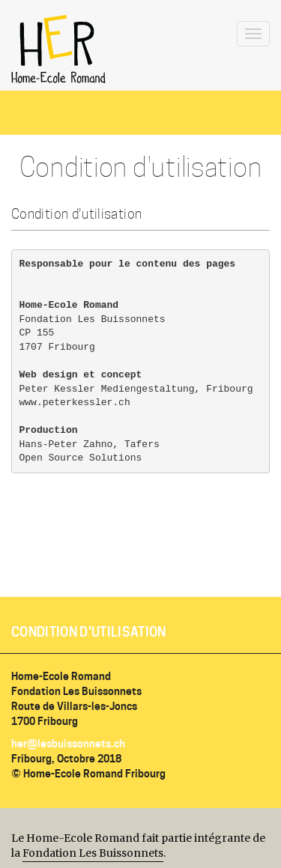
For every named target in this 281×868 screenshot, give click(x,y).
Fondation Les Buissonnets (93, 853)
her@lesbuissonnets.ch (68, 743)
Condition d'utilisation (89, 632)
